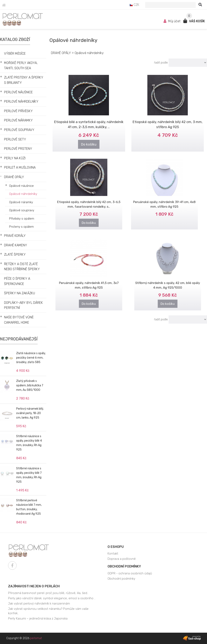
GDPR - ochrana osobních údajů (130, 573)
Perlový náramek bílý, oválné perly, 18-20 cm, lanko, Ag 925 (30, 413)
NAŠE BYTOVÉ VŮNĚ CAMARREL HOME (19, 320)
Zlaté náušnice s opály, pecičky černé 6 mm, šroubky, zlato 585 (31, 358)
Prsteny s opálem (21, 227)
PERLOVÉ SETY (15, 139)
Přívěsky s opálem (22, 219)
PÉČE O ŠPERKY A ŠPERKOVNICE (17, 281)
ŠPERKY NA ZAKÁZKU (20, 293)
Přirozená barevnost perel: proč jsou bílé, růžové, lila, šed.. (48, 593)
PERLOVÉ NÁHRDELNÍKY (21, 101)
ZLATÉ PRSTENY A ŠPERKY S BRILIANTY (24, 80)
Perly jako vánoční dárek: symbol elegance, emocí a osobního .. (52, 598)
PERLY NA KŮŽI (15, 158)
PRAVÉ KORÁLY (15, 236)
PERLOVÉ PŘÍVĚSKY (18, 111)
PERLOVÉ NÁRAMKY (18, 120)
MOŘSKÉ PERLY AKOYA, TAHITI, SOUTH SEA (21, 65)
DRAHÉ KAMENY (16, 245)
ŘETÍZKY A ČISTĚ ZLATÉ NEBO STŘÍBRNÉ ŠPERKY (22, 267)
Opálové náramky (21, 202)
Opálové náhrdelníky (23, 194)
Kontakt (113, 554)
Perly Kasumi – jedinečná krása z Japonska (38, 618)
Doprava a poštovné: (122, 559)
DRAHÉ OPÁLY (14, 177)
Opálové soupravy (22, 210)
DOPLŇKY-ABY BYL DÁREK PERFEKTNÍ (23, 305)
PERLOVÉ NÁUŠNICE (18, 92)
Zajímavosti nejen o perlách (34, 586)
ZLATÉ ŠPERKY (15, 255)
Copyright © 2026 (24, 638)
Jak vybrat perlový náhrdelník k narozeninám (39, 604)
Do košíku (89, 144)
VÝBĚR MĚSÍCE (15, 54)
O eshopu (116, 547)
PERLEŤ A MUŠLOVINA (20, 167)
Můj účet (172, 21)
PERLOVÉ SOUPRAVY (19, 130)
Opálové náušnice (21, 186)
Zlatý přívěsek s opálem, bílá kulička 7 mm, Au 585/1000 (30, 385)
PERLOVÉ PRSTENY (18, 149)
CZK (134, 5)
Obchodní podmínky (124, 566)
